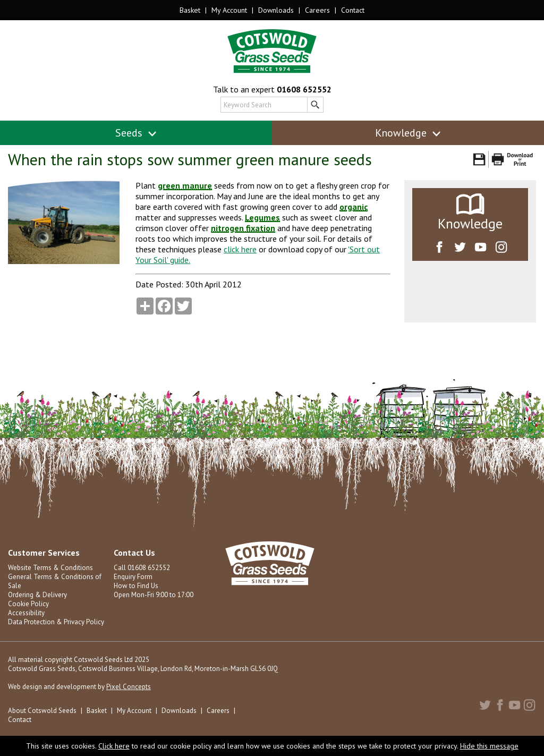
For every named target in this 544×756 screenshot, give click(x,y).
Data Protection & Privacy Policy (56, 622)
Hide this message (489, 746)
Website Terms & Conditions (50, 568)
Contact (353, 10)
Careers (317, 10)
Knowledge (408, 133)
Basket (190, 10)
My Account (229, 10)
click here (240, 249)
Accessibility (26, 613)
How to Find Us (136, 586)
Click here (114, 746)
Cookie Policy (28, 604)
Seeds (136, 133)
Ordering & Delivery (37, 595)
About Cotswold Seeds (42, 711)
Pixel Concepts (129, 687)
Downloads (276, 10)
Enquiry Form (133, 577)
